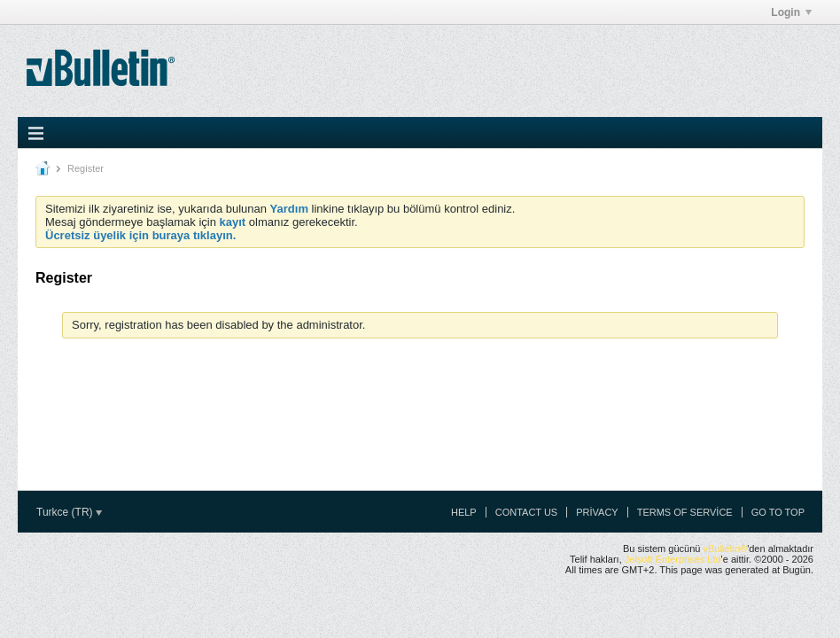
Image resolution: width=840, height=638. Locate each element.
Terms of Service (685, 512)
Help (464, 512)
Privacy (597, 512)
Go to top (778, 512)
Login (791, 12)
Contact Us (527, 512)
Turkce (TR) (69, 512)
